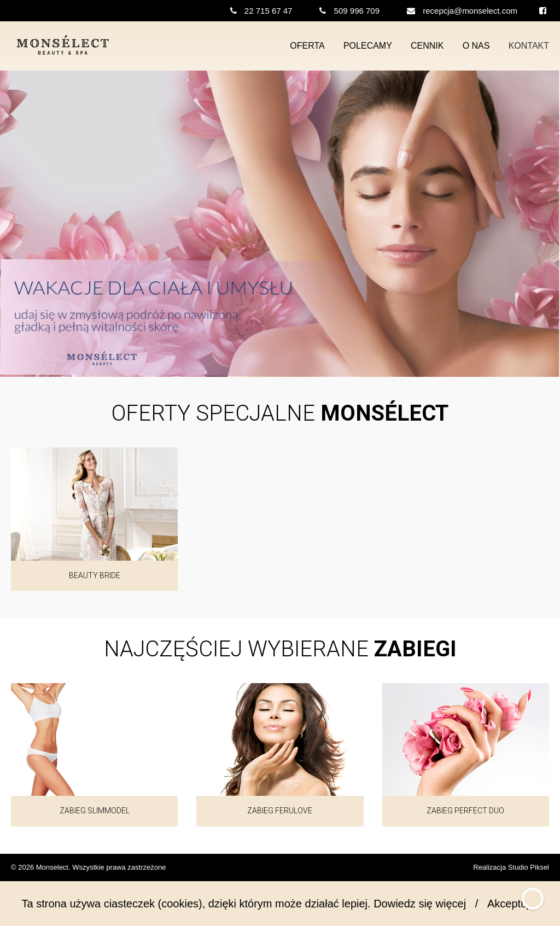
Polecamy (368, 46)
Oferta (307, 46)
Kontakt (529, 46)
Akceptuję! (513, 904)
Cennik (427, 46)
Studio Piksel (529, 867)
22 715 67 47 (269, 11)
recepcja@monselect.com (470, 11)
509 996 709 (357, 11)
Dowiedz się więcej (420, 904)
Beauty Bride (95, 575)
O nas (476, 46)
